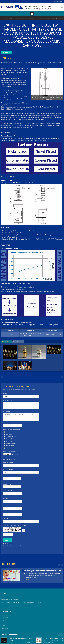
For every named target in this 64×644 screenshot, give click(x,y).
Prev (59, 565)
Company (5, 618)
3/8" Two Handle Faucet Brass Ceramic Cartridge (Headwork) (49, 18)
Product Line (6, 620)
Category (11, 18)
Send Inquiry (6, 53)
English (60, 2)
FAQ (3, 626)
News (4, 623)
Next (62, 565)
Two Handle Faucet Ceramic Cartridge (24, 18)
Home (5, 18)
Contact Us (5, 628)
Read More (27, 580)
